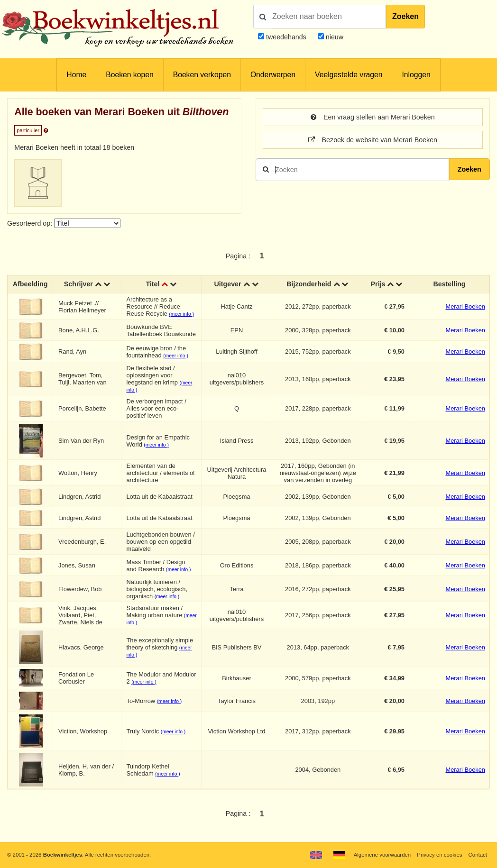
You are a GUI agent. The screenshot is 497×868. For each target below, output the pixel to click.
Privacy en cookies (439, 855)
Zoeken (405, 16)
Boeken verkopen (202, 75)
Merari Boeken (465, 306)
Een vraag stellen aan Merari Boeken (373, 117)
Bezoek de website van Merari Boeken (373, 140)
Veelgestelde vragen (349, 75)
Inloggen (416, 75)
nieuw (334, 37)
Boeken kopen (129, 75)
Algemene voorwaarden (382, 855)
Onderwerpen (273, 75)
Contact (478, 855)
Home (76, 75)
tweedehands (286, 37)
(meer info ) (181, 314)
